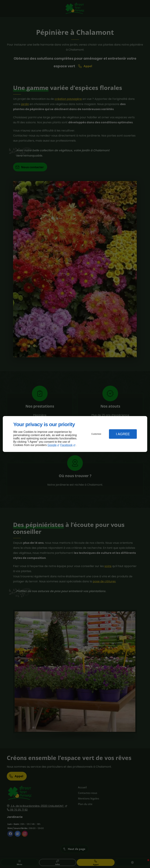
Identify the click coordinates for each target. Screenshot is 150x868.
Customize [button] (96, 434)
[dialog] (75, 434)
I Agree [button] (123, 434)
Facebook (66, 445)
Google (52, 445)
